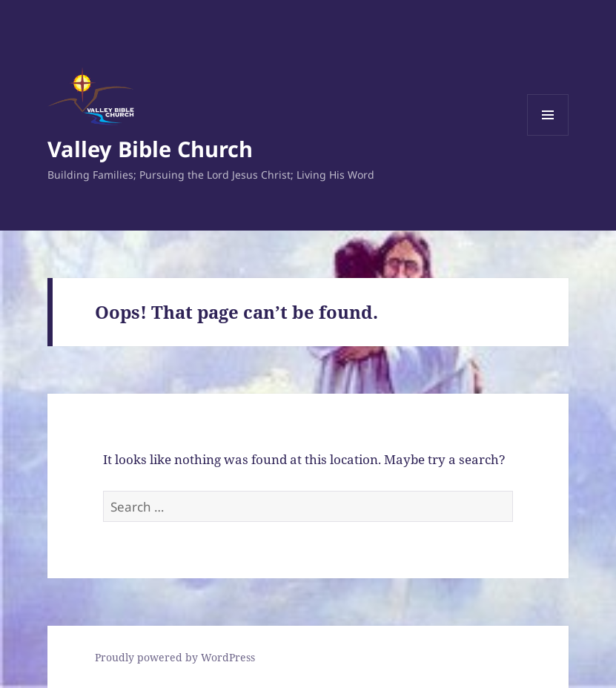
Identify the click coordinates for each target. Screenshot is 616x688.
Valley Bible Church (150, 149)
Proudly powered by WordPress (175, 657)
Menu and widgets (548, 135)
